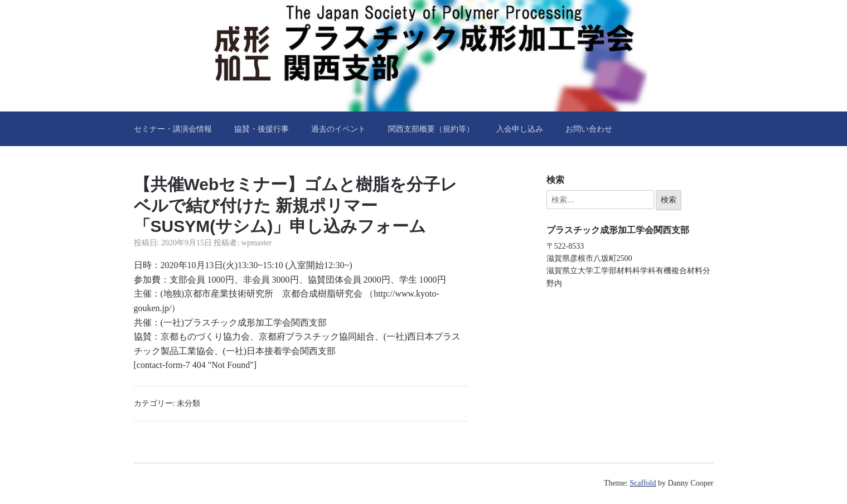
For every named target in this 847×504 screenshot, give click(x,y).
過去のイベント (338, 129)
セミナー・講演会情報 (173, 129)
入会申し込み (520, 129)
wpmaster (256, 243)
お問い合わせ (589, 129)
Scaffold (643, 483)
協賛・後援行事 (262, 129)
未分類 (188, 403)
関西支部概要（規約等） (431, 129)
